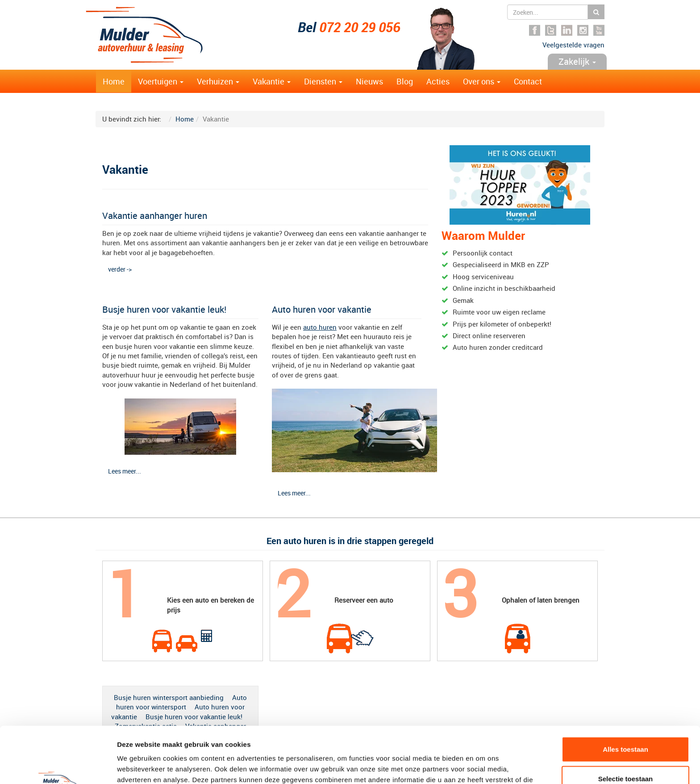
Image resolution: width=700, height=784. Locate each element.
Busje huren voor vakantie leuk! (164, 309)
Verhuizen (218, 81)
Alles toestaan (625, 696)
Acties (438, 81)
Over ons (482, 81)
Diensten (323, 81)
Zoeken (596, 12)
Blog (405, 81)
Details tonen (482, 766)
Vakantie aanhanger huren (155, 216)
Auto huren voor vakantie (322, 309)
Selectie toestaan (626, 726)
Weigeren (625, 755)
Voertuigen (161, 81)
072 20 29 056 (360, 27)
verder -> (120, 269)
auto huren (320, 327)
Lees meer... (125, 471)
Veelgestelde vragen (573, 45)
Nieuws (369, 81)
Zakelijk (577, 61)
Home (114, 81)
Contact (528, 81)
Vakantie (272, 81)
